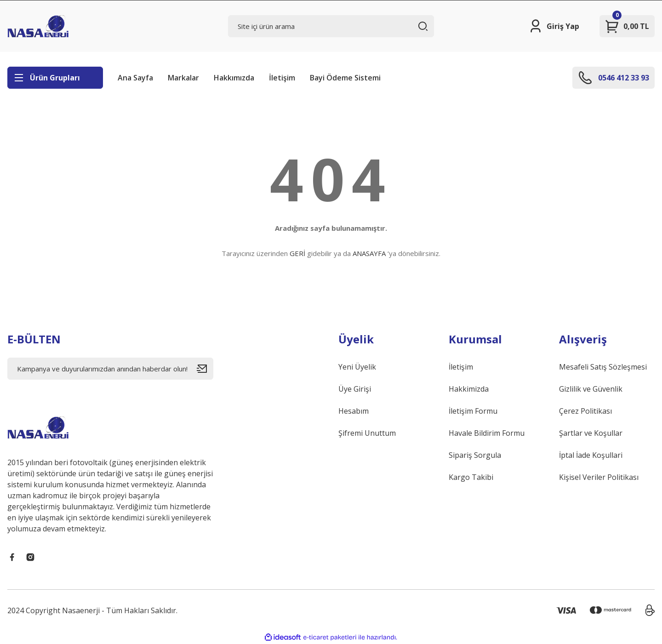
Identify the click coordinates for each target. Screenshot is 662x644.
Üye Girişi (355, 389)
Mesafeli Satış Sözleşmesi (603, 367)
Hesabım (354, 411)
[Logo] (38, 26)
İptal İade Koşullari (591, 455)
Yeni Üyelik (357, 367)
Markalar (183, 78)
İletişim (282, 78)
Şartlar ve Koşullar (591, 433)
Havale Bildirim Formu (487, 433)
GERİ (297, 253)
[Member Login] (554, 26)
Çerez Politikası (585, 411)
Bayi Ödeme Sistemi (345, 78)
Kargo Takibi (471, 477)
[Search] (331, 26)
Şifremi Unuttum (367, 433)
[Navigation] (55, 78)
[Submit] (205, 369)
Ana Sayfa (135, 78)
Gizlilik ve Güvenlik (591, 389)
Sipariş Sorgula (475, 455)
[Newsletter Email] (110, 369)
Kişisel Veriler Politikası (599, 477)
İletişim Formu (473, 411)
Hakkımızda (234, 78)
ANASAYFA (369, 253)
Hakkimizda (469, 389)
